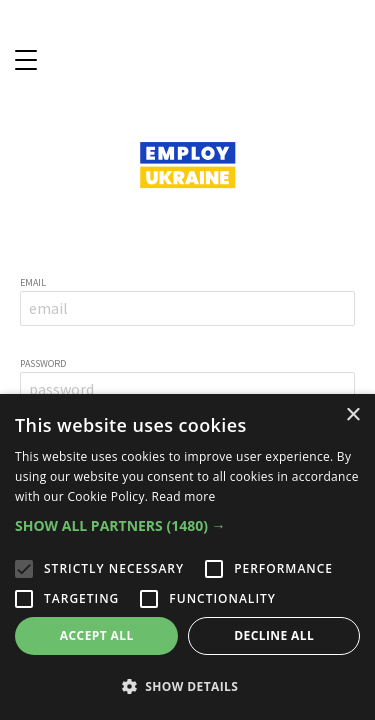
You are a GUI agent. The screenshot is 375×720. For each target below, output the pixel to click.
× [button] (352, 415)
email (33, 282)
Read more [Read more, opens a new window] (184, 496)
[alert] (187, 557)
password (43, 363)
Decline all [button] (274, 635)
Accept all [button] (97, 635)
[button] (187, 526)
